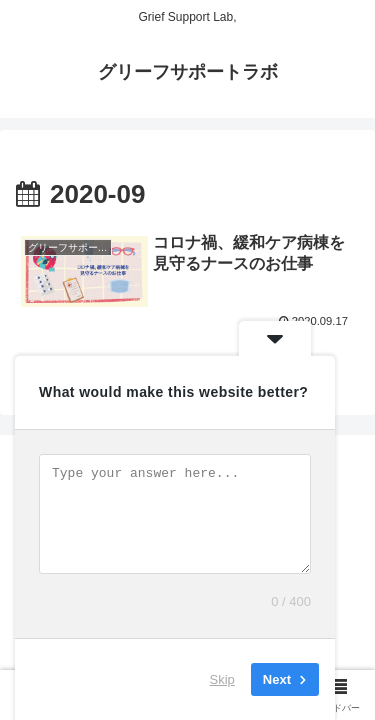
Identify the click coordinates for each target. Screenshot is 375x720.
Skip (222, 679)
